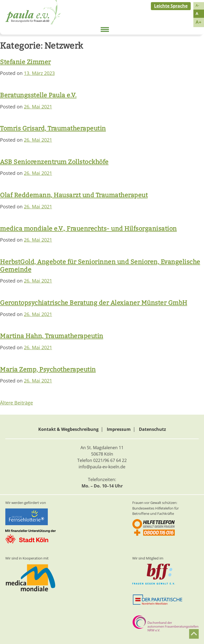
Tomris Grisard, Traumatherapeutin (53, 128)
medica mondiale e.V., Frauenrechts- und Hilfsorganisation (88, 229)
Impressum (119, 429)
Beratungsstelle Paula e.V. (38, 95)
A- (197, 5)
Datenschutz (152, 429)
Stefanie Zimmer (25, 62)
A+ (198, 22)
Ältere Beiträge (16, 403)
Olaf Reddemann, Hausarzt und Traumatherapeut (74, 195)
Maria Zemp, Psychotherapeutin (48, 369)
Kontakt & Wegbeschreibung (68, 429)
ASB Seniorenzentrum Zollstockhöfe (54, 162)
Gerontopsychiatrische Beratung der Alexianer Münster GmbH (94, 303)
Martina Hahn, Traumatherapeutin (52, 336)
